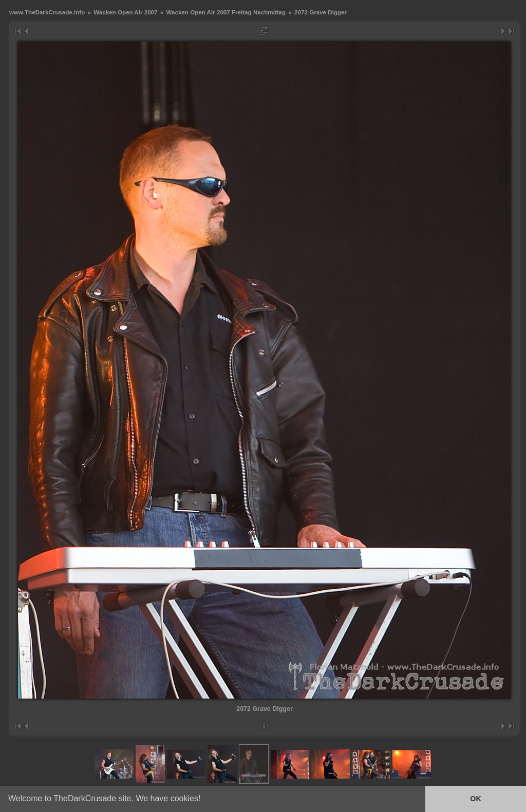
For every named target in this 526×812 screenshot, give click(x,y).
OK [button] (476, 799)
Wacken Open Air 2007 (125, 12)
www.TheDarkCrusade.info (47, 12)
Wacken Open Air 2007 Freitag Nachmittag (226, 12)
